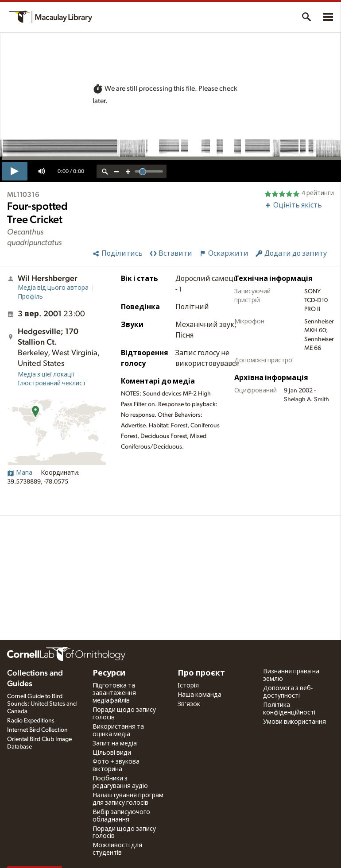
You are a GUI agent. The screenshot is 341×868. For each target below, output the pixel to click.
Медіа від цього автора (53, 288)
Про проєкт (201, 673)
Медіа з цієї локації (46, 375)
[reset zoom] (105, 171)
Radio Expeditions (31, 721)
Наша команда (200, 695)
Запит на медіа (115, 744)
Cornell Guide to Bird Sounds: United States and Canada (42, 704)
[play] (15, 171)
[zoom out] (116, 171)
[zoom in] (128, 171)
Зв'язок (189, 704)
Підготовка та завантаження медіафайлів (114, 693)
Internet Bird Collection (37, 730)
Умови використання (294, 722)
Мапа (20, 473)
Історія (188, 686)
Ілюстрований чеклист (52, 384)
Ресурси (109, 673)
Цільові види (112, 753)
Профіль (30, 297)
